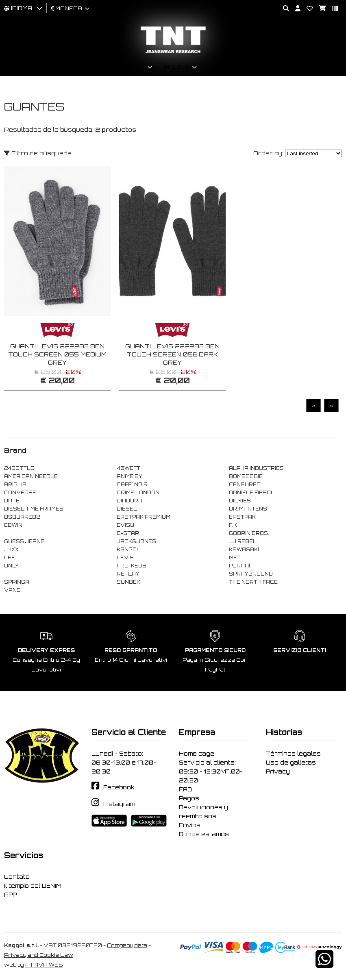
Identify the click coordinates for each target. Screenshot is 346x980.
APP (10, 895)
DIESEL (127, 509)
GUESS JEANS (24, 541)
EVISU (125, 525)
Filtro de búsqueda (38, 153)
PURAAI (239, 566)
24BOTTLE (19, 468)
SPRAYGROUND (251, 574)
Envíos (190, 825)
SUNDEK (128, 582)
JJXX (11, 550)
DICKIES (240, 501)
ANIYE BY (129, 476)
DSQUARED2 (22, 517)
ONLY (11, 566)
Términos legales (293, 754)
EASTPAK (242, 517)
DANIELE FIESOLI (252, 493)
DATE (12, 501)
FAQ (186, 789)
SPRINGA (17, 582)
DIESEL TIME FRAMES (34, 509)
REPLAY (128, 574)
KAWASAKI (244, 550)
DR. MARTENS (248, 509)
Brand (221, 67)
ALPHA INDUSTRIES (256, 468)
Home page (197, 754)
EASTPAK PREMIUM (144, 517)
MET (235, 558)
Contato (17, 877)
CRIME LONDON (138, 493)
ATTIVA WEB (44, 965)
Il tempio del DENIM (33, 886)
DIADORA (129, 501)
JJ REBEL (243, 541)
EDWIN (13, 525)
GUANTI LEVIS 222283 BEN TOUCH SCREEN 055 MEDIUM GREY (57, 354)
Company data (127, 945)
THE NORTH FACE (253, 582)
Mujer (176, 67)
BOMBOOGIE (246, 476)
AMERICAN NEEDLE (31, 476)
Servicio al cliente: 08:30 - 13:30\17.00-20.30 (211, 771)
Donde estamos (204, 834)
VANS (12, 590)
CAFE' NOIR (132, 485)
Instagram (119, 804)
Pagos (189, 798)
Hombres (126, 67)
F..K (233, 525)
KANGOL (128, 550)
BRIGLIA (15, 485)
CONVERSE (20, 493)
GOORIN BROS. (249, 533)
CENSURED (245, 485)
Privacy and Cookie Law (39, 955)
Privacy (278, 771)
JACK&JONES (136, 541)
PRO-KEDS (132, 566)
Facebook (119, 787)
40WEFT (128, 468)
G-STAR (128, 533)
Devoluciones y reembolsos (203, 812)
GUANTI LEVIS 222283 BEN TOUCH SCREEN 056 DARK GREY (172, 354)
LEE (10, 558)
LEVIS (125, 558)
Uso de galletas (291, 763)
